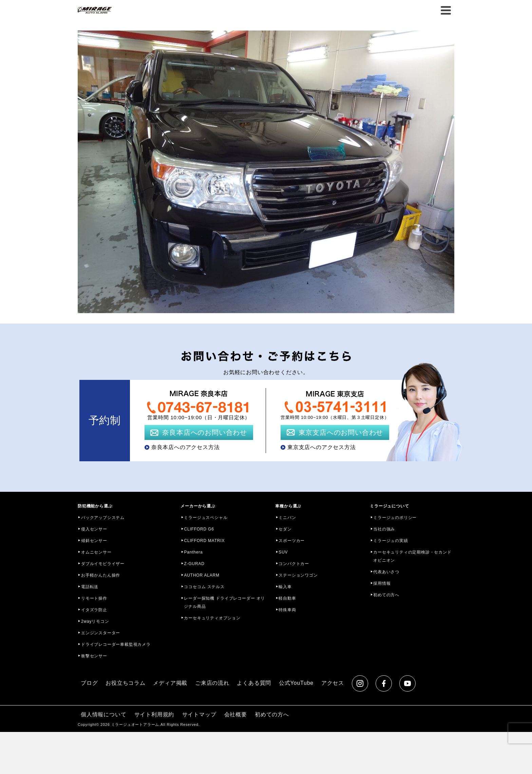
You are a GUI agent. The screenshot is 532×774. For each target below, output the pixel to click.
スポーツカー (292, 541)
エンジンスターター (101, 633)
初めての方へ (386, 595)
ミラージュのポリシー (395, 518)
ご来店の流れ (212, 683)
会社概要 (236, 714)
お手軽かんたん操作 (101, 575)
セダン (285, 529)
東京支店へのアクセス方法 (322, 447)
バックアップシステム (103, 518)
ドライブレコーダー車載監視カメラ (116, 644)
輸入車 (285, 587)
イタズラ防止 (94, 610)
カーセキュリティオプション (212, 618)
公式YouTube (296, 683)
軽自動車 (287, 598)
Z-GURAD (194, 564)
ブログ (89, 683)
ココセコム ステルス (204, 587)
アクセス (333, 683)
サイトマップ (199, 714)
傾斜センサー (94, 541)
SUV (283, 552)
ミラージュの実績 (391, 541)
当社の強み (384, 529)
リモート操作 (94, 598)
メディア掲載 (170, 683)
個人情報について (103, 714)
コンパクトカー (294, 564)
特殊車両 (287, 610)
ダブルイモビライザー (103, 564)
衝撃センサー (94, 656)
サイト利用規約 (154, 714)
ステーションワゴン (298, 575)
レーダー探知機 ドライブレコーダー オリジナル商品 (224, 602)
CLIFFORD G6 (199, 529)
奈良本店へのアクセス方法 (186, 447)
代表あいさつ (386, 572)
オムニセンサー (96, 552)
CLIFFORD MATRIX (204, 541)
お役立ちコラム (126, 683)
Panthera (193, 552)
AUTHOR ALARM (202, 575)
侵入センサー (94, 529)
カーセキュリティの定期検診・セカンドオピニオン (412, 556)
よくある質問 (254, 683)
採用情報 (382, 583)
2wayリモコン (95, 621)
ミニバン (287, 518)
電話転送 (90, 587)
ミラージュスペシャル (206, 518)
